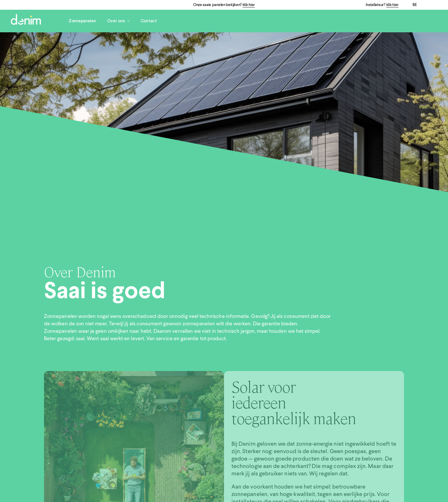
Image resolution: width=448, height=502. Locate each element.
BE (415, 5)
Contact (149, 21)
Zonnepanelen (82, 21)
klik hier (249, 5)
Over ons (118, 21)
